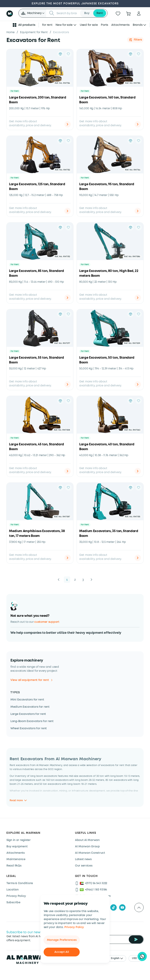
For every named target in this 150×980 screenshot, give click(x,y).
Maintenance (16, 859)
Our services (84, 866)
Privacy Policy (74, 927)
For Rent (15, 91)
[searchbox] (67, 13)
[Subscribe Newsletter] (136, 939)
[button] (33, 13)
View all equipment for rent (31, 680)
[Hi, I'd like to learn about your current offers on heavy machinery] (142, 956)
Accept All (62, 952)
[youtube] (122, 907)
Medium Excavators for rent (30, 707)
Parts (104, 25)
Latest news (83, 859)
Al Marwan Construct (90, 853)
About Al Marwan (87, 840)
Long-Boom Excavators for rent (32, 721)
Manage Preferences (62, 940)
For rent (47, 25)
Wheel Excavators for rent (29, 728)
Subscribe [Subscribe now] (13, 902)
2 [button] (75, 580)
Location (13, 890)
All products (24, 25)
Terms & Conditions (20, 883)
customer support (47, 622)
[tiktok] (114, 907)
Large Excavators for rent (28, 714)
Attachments (120, 25)
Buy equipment (17, 847)
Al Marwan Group (87, 847)
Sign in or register (19, 840)
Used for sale (89, 25)
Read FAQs (14, 866)
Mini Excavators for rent (27, 700)
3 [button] (83, 580)
